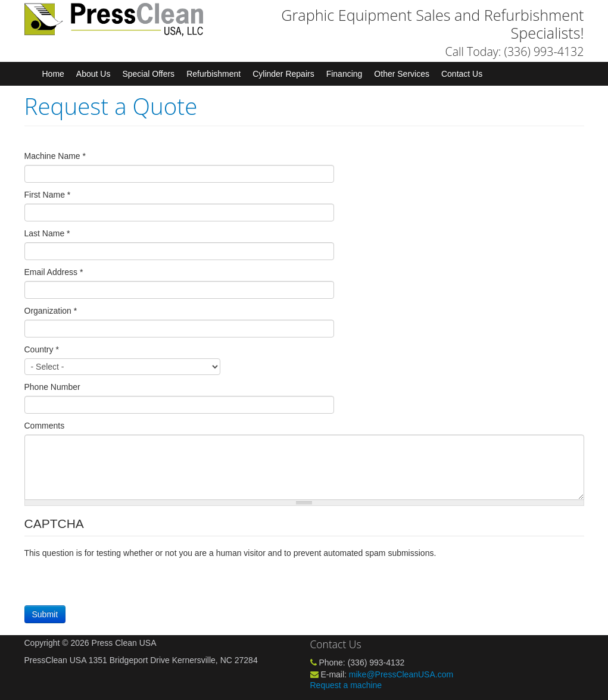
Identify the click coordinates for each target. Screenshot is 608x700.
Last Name (47, 233)
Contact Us (462, 74)
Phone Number (52, 387)
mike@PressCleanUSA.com (401, 674)
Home (53, 74)
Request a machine (346, 685)
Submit (45, 614)
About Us (93, 74)
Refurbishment (213, 74)
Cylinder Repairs (283, 74)
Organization (51, 311)
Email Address (54, 272)
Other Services (402, 74)
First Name (48, 195)
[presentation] (115, 582)
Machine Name (55, 156)
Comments (45, 426)
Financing (344, 74)
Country (42, 349)
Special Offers (148, 74)
